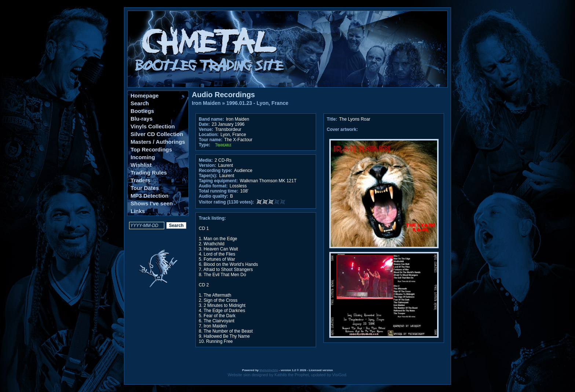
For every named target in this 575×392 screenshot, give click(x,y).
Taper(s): (208, 176)
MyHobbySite (269, 370)
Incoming (143, 157)
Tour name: (210, 140)
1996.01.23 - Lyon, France (257, 103)
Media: (206, 160)
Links (138, 211)
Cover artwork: (342, 129)
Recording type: (215, 171)
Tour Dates (145, 188)
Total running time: (219, 191)
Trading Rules (149, 173)
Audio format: (213, 186)
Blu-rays (142, 119)
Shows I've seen (152, 203)
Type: (204, 145)
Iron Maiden (206, 103)
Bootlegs (142, 111)
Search (140, 103)
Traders (140, 180)
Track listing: (212, 218)
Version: (207, 165)
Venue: (206, 129)
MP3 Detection (149, 196)
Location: (209, 135)
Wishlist (141, 165)
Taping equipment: (218, 181)
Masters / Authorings (158, 142)
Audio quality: (213, 196)
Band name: (211, 119)
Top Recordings (151, 149)
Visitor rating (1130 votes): (226, 202)
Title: (333, 119)
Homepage (145, 96)
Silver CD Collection (157, 134)
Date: (204, 124)
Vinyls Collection (153, 126)
